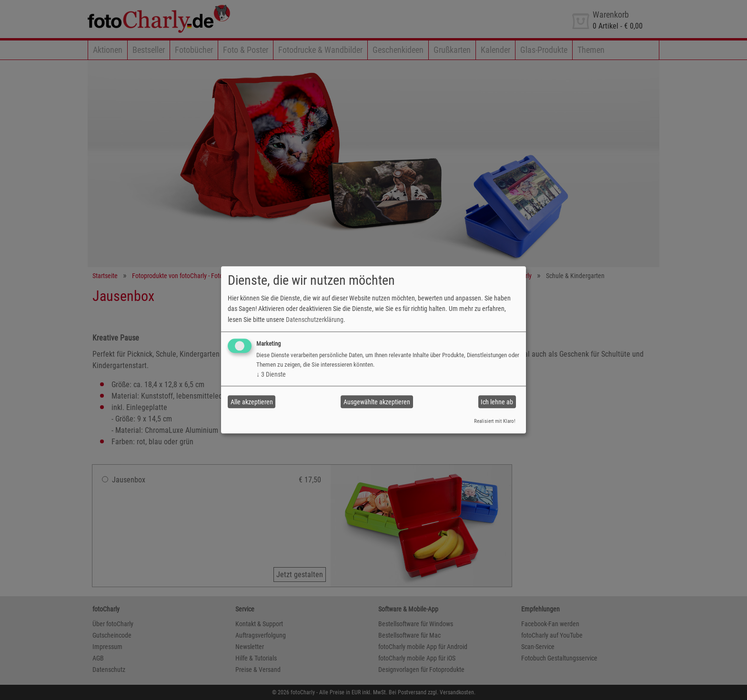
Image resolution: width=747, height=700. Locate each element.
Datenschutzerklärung (315, 320)
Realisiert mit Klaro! (495, 421)
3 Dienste (271, 374)
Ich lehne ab (497, 402)
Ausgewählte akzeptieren (377, 402)
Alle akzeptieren (252, 402)
